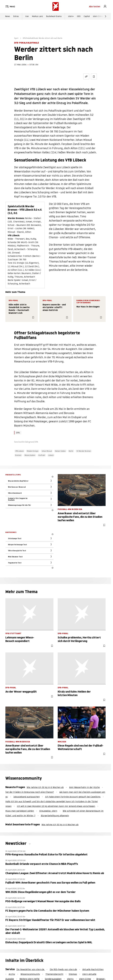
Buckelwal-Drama (54, 16)
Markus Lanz (37, 16)
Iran (27, 16)
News (8, 16)
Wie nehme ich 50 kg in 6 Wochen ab (45, 787)
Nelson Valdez (60, 451)
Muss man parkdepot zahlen (20, 811)
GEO (79, 16)
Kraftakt (42, 455)
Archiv (12, 974)
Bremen (18, 455)
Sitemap (73, 974)
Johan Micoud (47, 451)
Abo (95, 6)
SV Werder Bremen (84, 451)
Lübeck (51, 455)
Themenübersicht (54, 974)
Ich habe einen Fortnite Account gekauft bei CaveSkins (73, 797)
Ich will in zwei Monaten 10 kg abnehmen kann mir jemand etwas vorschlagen (56, 806)
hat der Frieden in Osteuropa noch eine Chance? (30, 792)
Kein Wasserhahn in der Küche (84, 787)
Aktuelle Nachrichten (93, 969)
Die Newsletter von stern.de (31, 969)
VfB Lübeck (19, 451)
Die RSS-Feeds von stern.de (63, 969)
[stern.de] (56, 6)
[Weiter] (106, 16)
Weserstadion (30, 455)
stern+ (71, 16)
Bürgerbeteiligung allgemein (55, 816)
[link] (105, 6)
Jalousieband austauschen (26, 797)
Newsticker (16, 843)
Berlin (71, 451)
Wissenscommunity (30, 974)
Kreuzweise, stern (48, 811)
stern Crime (98, 16)
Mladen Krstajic (33, 451)
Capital (87, 16)
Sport (16, 38)
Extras (16, 16)
